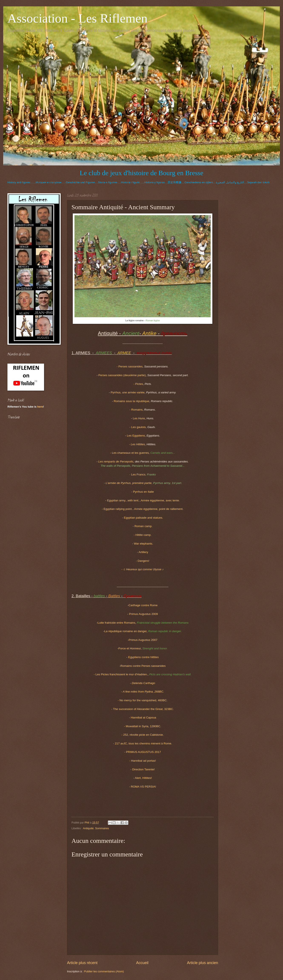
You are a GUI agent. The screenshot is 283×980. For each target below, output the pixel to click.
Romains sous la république (131, 401)
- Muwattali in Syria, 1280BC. (143, 726)
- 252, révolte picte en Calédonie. (143, 735)
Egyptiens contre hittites (143, 657)
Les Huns (139, 418)
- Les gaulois (138, 427)
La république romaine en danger (125, 631)
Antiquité (88, 828)
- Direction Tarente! (143, 769)
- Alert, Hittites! (143, 778)
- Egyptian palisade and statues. (143, 518)
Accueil (142, 963)
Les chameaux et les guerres (129, 453)
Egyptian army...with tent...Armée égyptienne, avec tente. (143, 500)
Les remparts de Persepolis (116, 462)
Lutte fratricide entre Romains (116, 623)
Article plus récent (82, 963)
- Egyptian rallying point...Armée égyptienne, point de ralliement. (142, 509)
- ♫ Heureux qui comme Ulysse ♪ (143, 569)
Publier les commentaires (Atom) (104, 971)
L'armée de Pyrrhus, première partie (129, 483)
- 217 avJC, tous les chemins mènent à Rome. (142, 743)
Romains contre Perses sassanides (143, 666)
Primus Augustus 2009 (144, 614)
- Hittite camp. (142, 535)
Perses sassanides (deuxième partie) (122, 375)
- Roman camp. (143, 526)
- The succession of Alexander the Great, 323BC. (143, 709)
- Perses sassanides (130, 366)
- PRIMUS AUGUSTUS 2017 (143, 752)
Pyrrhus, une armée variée (128, 392)
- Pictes (138, 384)
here (40, 407)
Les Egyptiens (136, 436)
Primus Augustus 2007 (143, 640)
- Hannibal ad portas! (142, 761)
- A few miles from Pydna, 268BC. (143, 692)
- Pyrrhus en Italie (143, 492)
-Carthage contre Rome (142, 605)
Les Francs (138, 474)
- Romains (136, 410)
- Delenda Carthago (143, 683)
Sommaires (102, 828)
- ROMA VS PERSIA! (143, 787)
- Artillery (143, 552)
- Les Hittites (137, 444)
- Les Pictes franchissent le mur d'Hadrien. (121, 674)
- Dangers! (142, 561)
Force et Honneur (130, 648)
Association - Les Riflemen (77, 18)
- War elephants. (143, 544)
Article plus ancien (203, 963)
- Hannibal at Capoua (143, 718)
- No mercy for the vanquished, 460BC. (143, 700)
